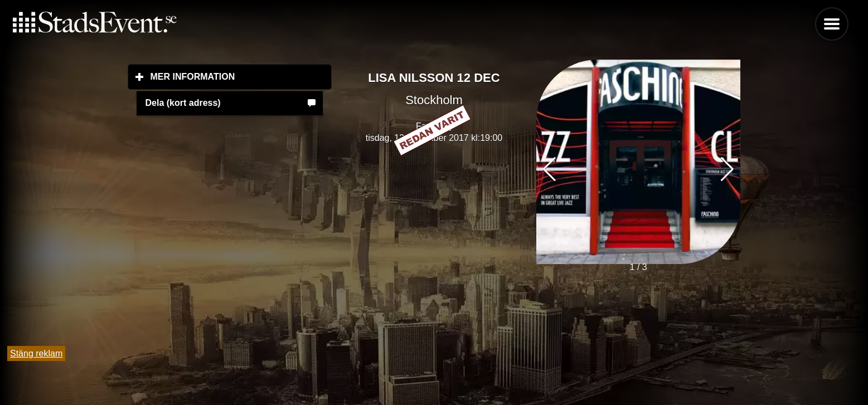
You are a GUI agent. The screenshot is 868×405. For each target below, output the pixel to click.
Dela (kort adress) (183, 103)
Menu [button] (832, 24)
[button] (727, 169)
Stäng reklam (36, 353)
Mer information (241, 76)
